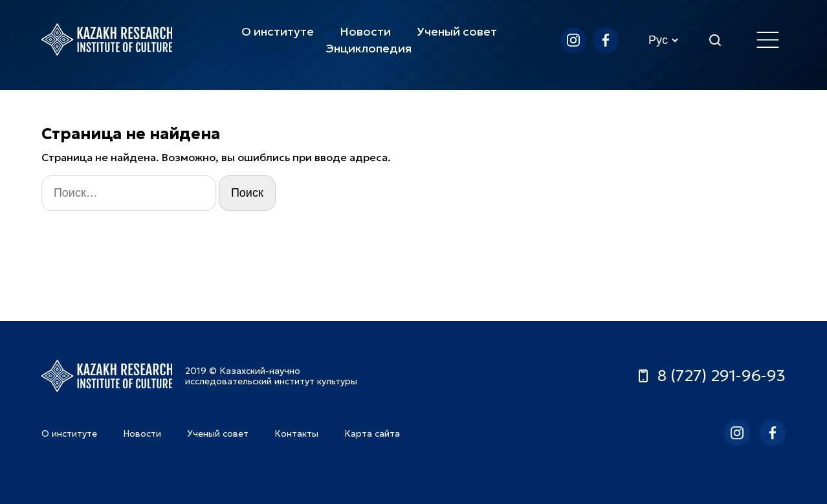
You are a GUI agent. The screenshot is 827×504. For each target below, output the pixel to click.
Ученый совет (457, 31)
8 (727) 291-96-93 (711, 376)
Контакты (296, 433)
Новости (365, 31)
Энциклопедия (369, 48)
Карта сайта (372, 433)
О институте (278, 31)
